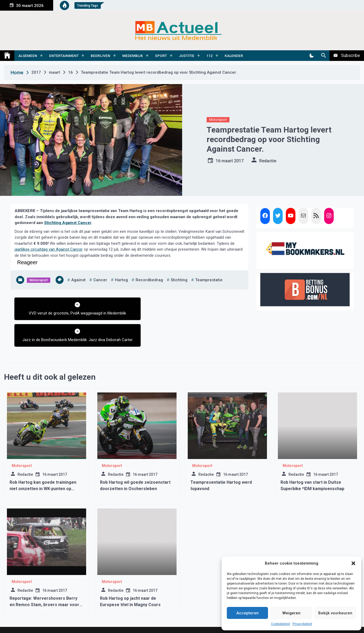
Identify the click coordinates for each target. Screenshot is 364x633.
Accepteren (248, 613)
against (78, 280)
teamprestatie (209, 280)
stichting (179, 280)
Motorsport (218, 120)
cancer (100, 280)
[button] (353, 563)
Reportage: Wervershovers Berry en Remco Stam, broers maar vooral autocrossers (46, 584)
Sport (161, 56)
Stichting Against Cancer (68, 223)
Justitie (187, 56)
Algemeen (28, 56)
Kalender (234, 56)
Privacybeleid (302, 624)
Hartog (121, 280)
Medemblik (133, 56)
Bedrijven (101, 56)
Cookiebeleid (280, 624)
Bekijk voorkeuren (335, 613)
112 (210, 56)
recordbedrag (149, 280)
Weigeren (291, 613)
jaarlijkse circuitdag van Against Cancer (49, 249)
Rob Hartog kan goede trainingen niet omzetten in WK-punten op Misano (43, 468)
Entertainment (64, 56)
